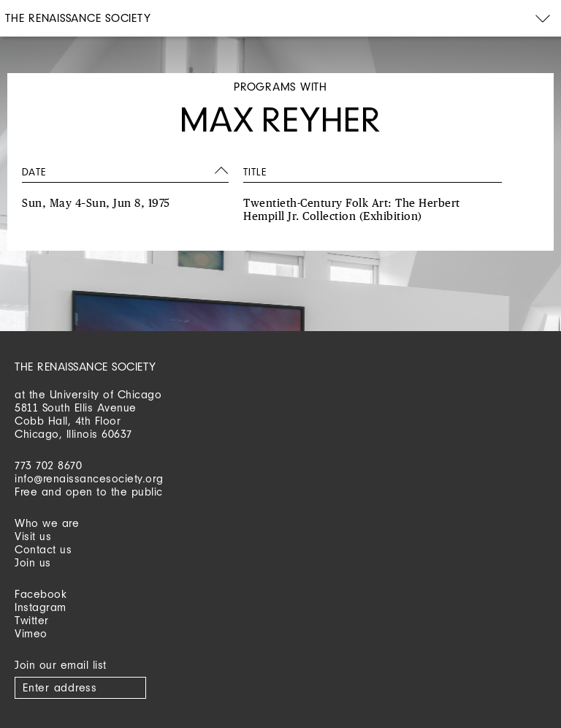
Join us (33, 562)
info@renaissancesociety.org (89, 478)
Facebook (41, 594)
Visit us (33, 536)
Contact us (43, 549)
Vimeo (31, 633)
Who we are (47, 523)
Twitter (32, 620)
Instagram (41, 607)
